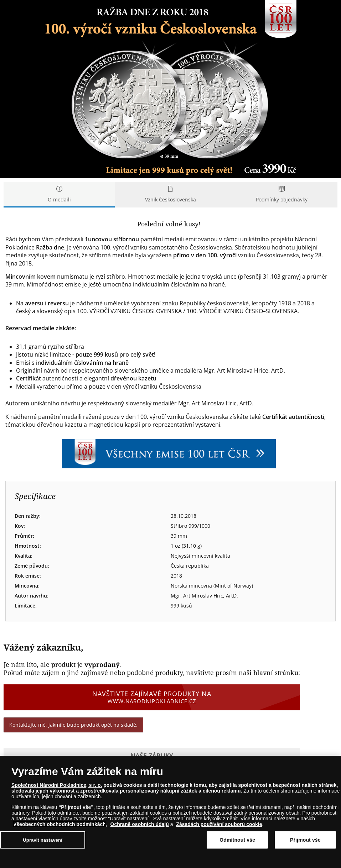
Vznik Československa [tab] (170, 194)
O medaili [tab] (59, 194)
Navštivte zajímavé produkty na (152, 697)
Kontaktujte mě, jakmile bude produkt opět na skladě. (73, 725)
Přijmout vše (305, 840)
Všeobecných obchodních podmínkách (60, 825)
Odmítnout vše (237, 840)
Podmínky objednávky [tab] (282, 194)
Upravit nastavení (43, 840)
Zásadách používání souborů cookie (219, 825)
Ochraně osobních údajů (140, 825)
